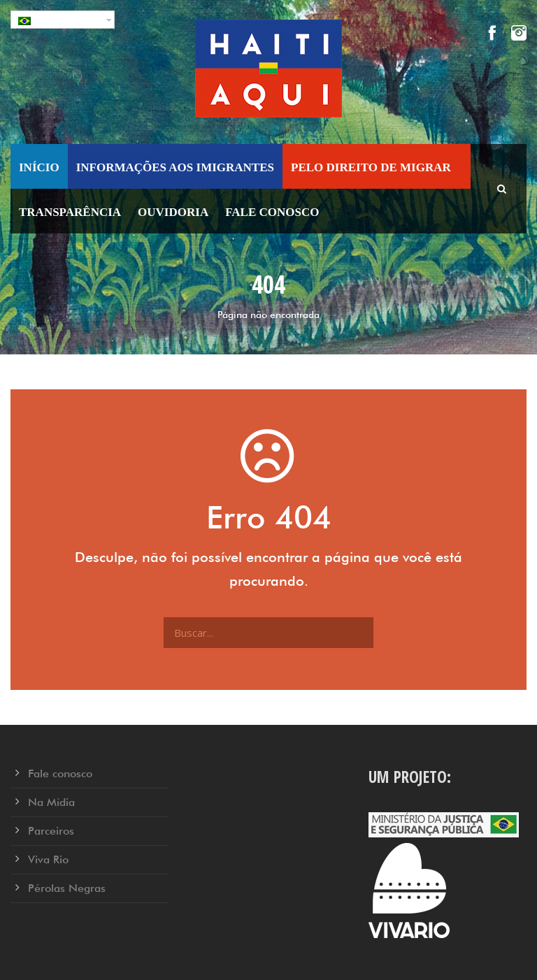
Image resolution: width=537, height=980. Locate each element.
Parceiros (51, 831)
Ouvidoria (173, 212)
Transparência (70, 212)
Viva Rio (48, 859)
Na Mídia (51, 802)
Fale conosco (272, 212)
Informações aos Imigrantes (175, 167)
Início (39, 167)
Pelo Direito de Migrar (371, 167)
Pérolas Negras (67, 888)
